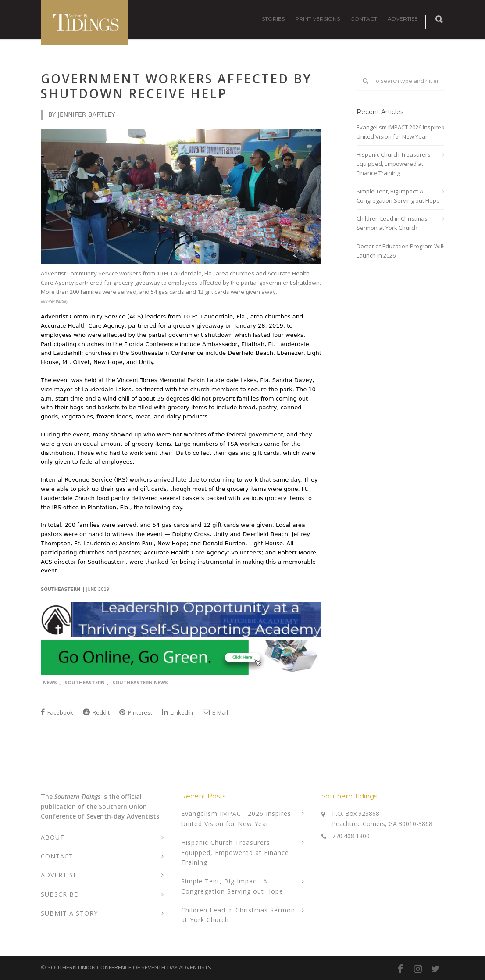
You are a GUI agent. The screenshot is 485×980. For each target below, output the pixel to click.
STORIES (273, 19)
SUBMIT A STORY (69, 913)
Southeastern (85, 682)
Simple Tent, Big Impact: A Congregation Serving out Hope (398, 196)
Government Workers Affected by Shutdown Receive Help (176, 86)
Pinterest (136, 712)
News (50, 682)
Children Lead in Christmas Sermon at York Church (392, 223)
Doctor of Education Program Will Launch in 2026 (400, 251)
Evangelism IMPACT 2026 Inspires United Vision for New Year (400, 132)
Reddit (96, 712)
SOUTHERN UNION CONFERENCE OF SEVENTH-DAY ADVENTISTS (129, 967)
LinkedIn (177, 712)
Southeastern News (140, 682)
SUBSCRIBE (59, 894)
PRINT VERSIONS (317, 19)
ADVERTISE (403, 19)
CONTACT (364, 19)
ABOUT (53, 837)
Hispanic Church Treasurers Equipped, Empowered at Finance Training (394, 164)
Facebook (57, 712)
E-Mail (215, 712)
